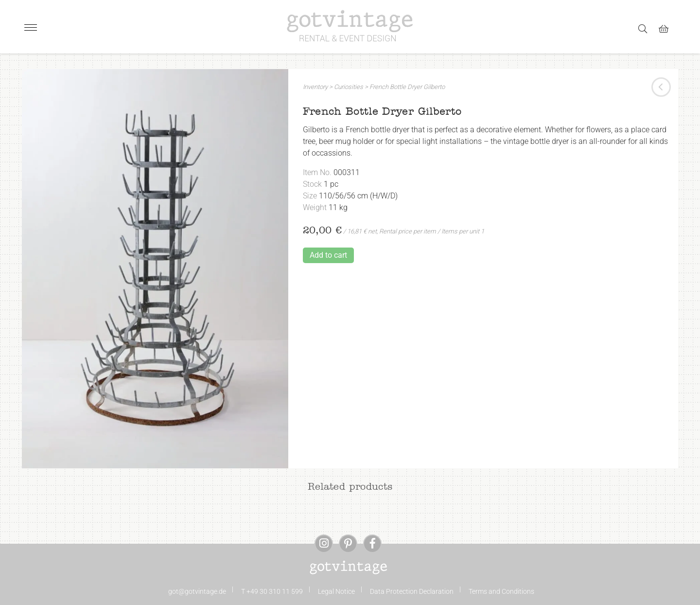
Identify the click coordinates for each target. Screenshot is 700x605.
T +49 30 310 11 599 (272, 591)
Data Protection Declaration (412, 591)
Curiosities (349, 87)
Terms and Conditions (501, 591)
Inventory (315, 87)
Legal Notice (336, 591)
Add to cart (328, 255)
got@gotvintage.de (197, 591)
